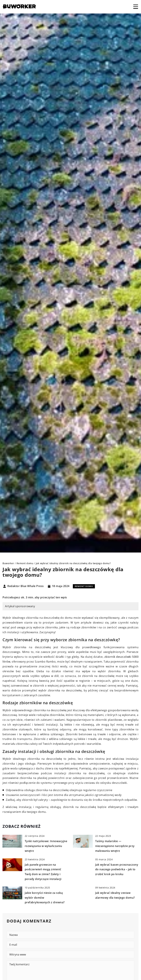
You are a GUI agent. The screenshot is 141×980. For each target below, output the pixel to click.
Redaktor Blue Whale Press (26, 586)
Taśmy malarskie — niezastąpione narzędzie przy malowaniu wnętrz (115, 846)
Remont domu (84, 586)
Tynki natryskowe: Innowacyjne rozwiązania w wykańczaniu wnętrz (46, 846)
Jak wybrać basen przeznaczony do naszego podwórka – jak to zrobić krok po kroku (117, 869)
